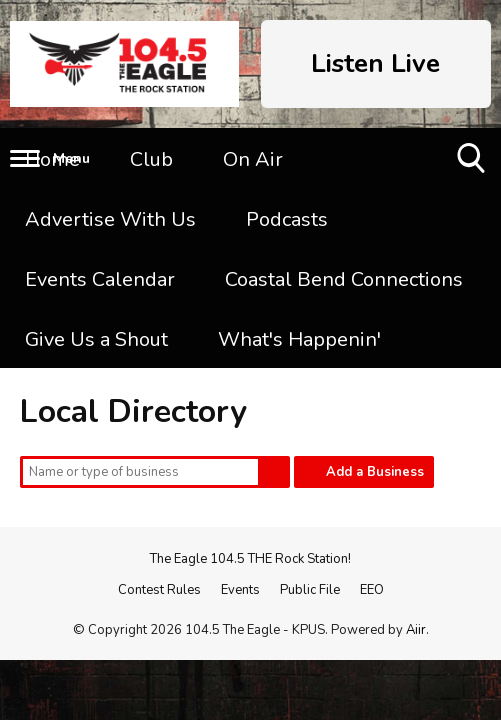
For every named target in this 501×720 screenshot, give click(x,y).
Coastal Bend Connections (344, 279)
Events (240, 590)
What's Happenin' (299, 339)
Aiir (416, 630)
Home (52, 159)
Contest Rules (159, 590)
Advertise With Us (110, 219)
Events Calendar (100, 279)
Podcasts (287, 219)
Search (274, 472)
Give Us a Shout (96, 339)
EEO (372, 590)
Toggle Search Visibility (472, 165)
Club (151, 159)
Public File (310, 590)
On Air (253, 159)
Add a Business (375, 472)
